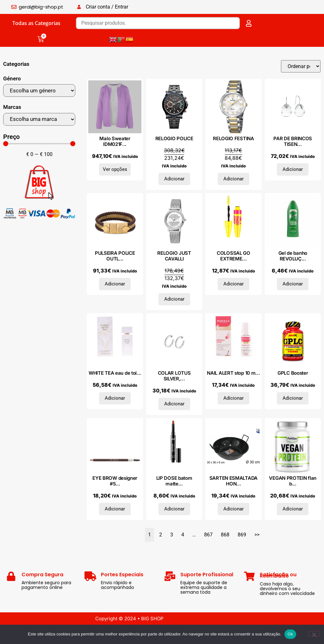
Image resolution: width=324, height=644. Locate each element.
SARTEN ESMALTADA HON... (234, 481)
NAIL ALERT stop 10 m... (233, 373)
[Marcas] (39, 119)
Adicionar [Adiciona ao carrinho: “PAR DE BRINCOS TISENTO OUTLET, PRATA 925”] (293, 169)
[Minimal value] (39, 144)
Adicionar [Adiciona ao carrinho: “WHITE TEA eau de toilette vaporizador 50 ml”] (115, 398)
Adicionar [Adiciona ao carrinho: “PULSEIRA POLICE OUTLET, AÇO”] (115, 284)
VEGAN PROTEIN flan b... (293, 481)
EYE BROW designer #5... (115, 481)
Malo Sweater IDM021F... (115, 141)
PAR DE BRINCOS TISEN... (293, 141)
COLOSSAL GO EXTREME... (234, 256)
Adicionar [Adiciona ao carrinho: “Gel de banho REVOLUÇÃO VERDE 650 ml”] (293, 284)
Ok (290, 634)
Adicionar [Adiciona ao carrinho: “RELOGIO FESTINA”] (234, 179)
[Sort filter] (301, 66)
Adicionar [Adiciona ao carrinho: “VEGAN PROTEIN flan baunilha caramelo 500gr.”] (293, 509)
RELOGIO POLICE (174, 138)
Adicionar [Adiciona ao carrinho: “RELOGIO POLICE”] (174, 179)
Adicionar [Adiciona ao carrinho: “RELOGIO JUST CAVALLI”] (174, 299)
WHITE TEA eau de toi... (115, 373)
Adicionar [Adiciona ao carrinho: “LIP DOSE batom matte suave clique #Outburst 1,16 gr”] (174, 509)
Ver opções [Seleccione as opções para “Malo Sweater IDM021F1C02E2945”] (115, 169)
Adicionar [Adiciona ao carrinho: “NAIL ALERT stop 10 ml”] (234, 398)
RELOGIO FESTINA (234, 138)
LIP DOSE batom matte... (174, 481)
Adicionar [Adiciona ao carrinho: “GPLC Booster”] (293, 398)
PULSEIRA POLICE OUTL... (115, 256)
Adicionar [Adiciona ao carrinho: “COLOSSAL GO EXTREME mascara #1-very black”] (234, 284)
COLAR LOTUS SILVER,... (174, 376)
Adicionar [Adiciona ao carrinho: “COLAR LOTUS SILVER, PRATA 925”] (174, 404)
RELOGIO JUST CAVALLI (174, 256)
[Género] (39, 91)
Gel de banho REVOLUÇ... (293, 256)
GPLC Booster (293, 373)
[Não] (314, 634)
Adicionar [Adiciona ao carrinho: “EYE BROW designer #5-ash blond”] (115, 509)
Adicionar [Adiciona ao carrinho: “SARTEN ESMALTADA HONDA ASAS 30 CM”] (234, 509)
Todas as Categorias (36, 23)
